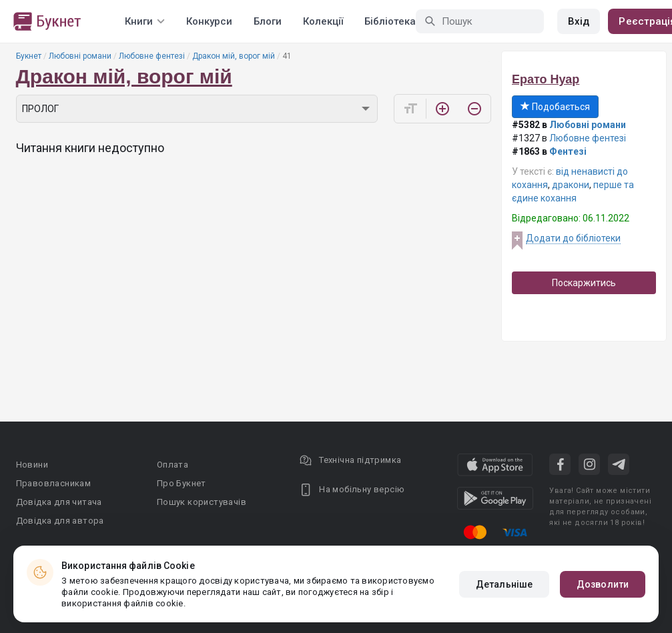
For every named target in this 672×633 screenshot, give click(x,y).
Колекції (323, 21)
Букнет (29, 56)
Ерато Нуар (546, 79)
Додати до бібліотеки (573, 238)
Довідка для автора (60, 521)
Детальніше (504, 584)
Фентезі (568, 151)
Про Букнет (182, 483)
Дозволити (603, 584)
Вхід (579, 21)
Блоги (268, 21)
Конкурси (209, 21)
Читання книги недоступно (90, 148)
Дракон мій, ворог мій (234, 56)
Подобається (555, 107)
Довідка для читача (59, 502)
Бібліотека (390, 21)
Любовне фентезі (152, 56)
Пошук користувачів (202, 502)
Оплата (173, 465)
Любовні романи (80, 56)
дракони (571, 185)
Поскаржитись (584, 283)
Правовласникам (54, 483)
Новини (32, 465)
